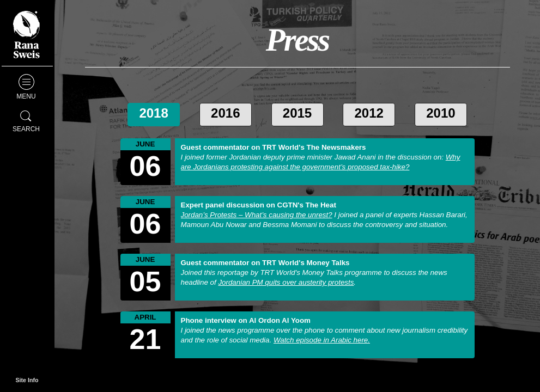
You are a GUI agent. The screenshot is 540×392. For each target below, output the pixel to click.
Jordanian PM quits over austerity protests (286, 282)
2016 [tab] (225, 113)
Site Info (27, 380)
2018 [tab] (153, 113)
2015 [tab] (297, 113)
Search (26, 120)
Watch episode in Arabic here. (322, 340)
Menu (26, 87)
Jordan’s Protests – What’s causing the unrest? (257, 215)
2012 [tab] (369, 113)
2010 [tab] (441, 113)
